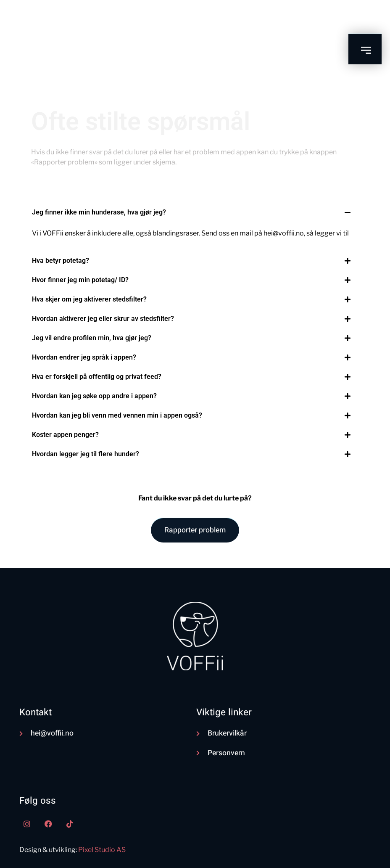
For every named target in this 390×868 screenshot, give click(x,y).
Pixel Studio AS (102, 850)
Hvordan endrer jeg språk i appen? (84, 357)
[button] (191, 212)
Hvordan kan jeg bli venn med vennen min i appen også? (117, 415)
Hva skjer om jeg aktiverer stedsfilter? (89, 299)
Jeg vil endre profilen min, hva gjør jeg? (92, 338)
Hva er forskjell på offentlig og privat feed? (97, 377)
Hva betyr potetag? (61, 261)
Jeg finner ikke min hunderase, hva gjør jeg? (99, 212)
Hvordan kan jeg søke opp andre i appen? (94, 396)
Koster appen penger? (65, 435)
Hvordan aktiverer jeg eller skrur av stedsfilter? (103, 319)
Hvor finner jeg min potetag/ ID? (80, 280)
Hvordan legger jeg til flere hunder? (86, 454)
